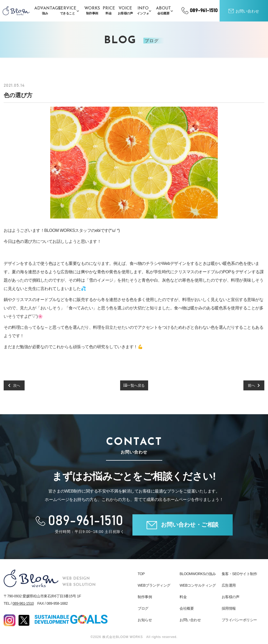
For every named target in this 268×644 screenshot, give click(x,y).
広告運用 (229, 585)
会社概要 (187, 608)
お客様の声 (231, 597)
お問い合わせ (190, 620)
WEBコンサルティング (198, 585)
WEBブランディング (154, 585)
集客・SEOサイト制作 (239, 574)
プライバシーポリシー (239, 620)
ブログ (143, 608)
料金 (183, 597)
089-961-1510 (23, 603)
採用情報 (229, 608)
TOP (141, 574)
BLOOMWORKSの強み (198, 574)
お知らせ (145, 620)
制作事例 (145, 597)
